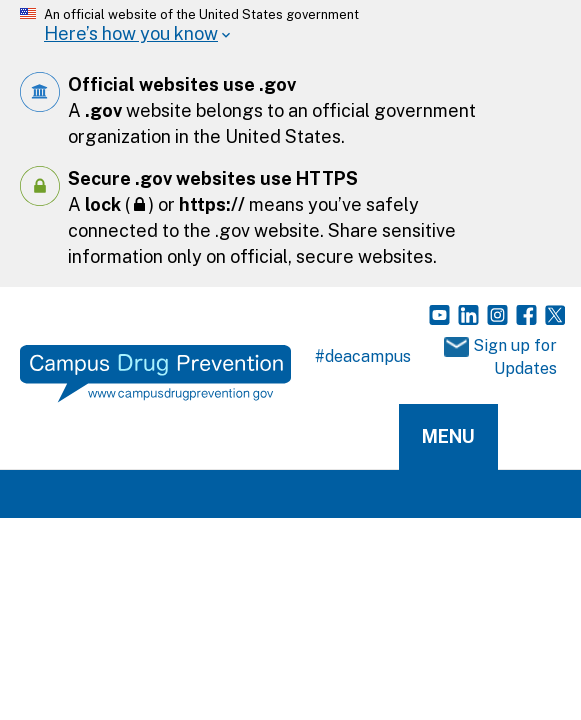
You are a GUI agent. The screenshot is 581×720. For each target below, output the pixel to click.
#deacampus (363, 356)
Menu (448, 436)
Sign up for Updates (500, 357)
